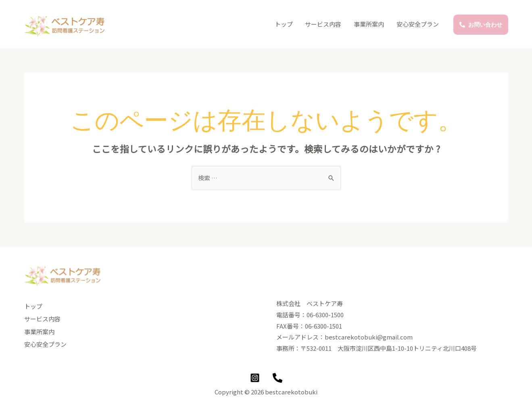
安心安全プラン (418, 24)
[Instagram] (255, 378)
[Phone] (277, 378)
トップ (285, 24)
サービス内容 (324, 24)
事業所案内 (370, 24)
